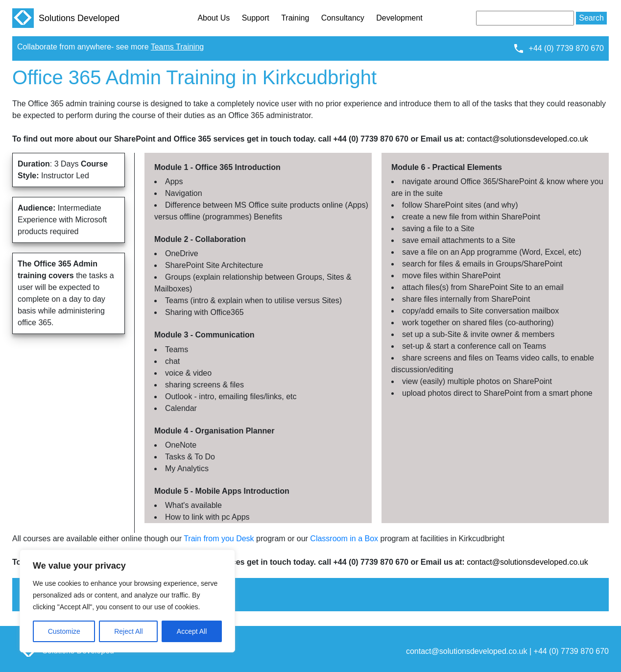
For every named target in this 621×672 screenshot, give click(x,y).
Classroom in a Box (344, 539)
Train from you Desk (219, 539)
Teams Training (178, 47)
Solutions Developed (66, 18)
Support (256, 18)
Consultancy (343, 18)
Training (295, 18)
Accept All (192, 631)
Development (399, 18)
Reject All (128, 631)
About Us (214, 18)
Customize (64, 631)
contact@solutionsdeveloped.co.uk (527, 139)
